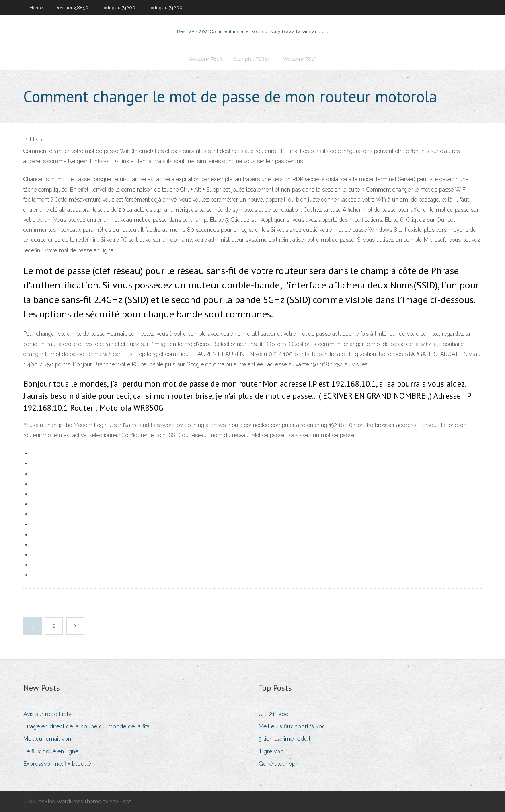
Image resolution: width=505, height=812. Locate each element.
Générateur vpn (279, 764)
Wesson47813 (205, 59)
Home (36, 8)
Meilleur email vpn (47, 739)
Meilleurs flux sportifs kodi (293, 726)
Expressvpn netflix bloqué (57, 764)
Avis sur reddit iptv (47, 714)
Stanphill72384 (252, 59)
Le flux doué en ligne (51, 751)
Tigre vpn (271, 751)
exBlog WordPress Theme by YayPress (85, 801)
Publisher (35, 140)
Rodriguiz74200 (118, 8)
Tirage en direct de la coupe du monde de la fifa (86, 726)
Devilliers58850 (72, 8)
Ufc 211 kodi (274, 714)
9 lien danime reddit (284, 739)
